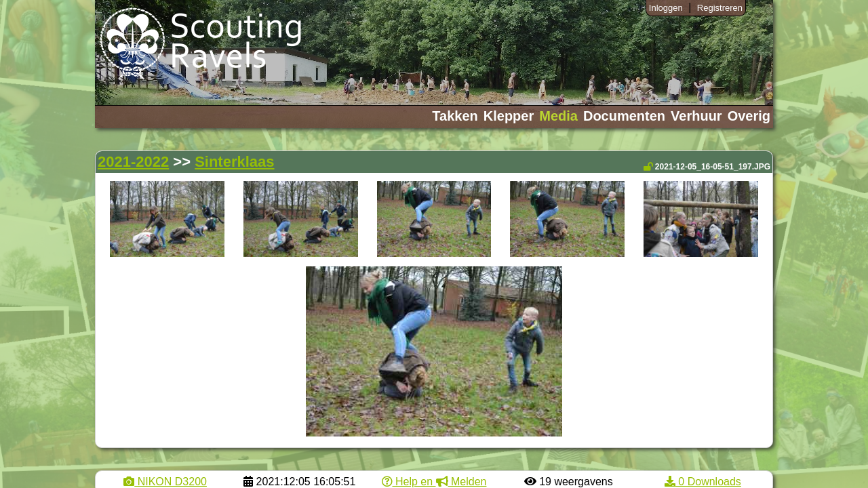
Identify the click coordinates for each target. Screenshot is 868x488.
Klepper (509, 116)
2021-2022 (133, 162)
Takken (455, 116)
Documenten (624, 116)
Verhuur (696, 116)
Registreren (720, 8)
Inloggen (666, 8)
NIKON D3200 (165, 482)
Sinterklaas (234, 162)
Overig (749, 116)
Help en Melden (434, 482)
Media (558, 116)
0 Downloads (703, 482)
